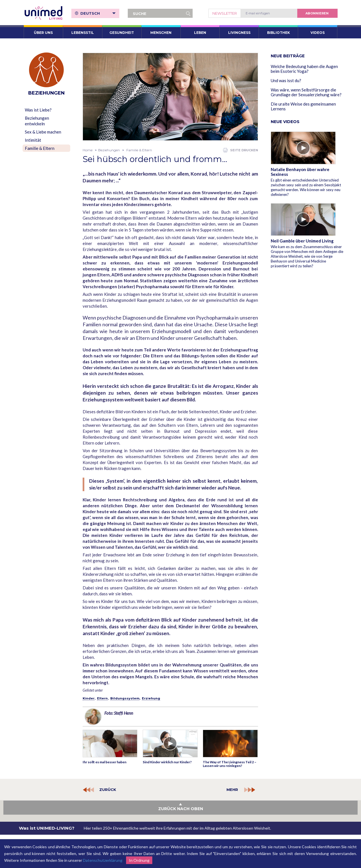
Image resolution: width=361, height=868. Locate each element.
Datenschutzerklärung (103, 860)
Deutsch (98, 13)
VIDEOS (318, 33)
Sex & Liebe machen (43, 132)
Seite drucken (241, 150)
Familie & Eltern (40, 148)
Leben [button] (200, 33)
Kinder (89, 698)
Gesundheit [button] (122, 33)
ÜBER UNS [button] (43, 33)
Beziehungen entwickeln (37, 121)
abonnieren (317, 13)
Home (88, 150)
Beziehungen (109, 150)
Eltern (102, 698)
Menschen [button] (161, 33)
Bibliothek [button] (279, 33)
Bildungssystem (125, 698)
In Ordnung (139, 860)
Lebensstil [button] (83, 33)
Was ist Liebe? (38, 110)
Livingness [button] (239, 33)
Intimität (33, 140)
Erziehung (151, 698)
